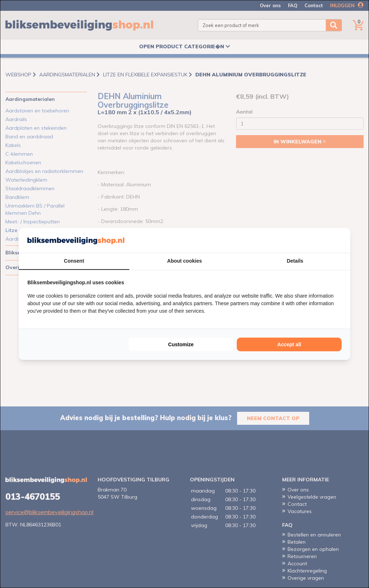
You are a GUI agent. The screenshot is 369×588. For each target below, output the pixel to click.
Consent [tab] (74, 261)
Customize (181, 344)
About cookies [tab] (184, 261)
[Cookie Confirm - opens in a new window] (340, 241)
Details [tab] (295, 261)
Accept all (289, 344)
